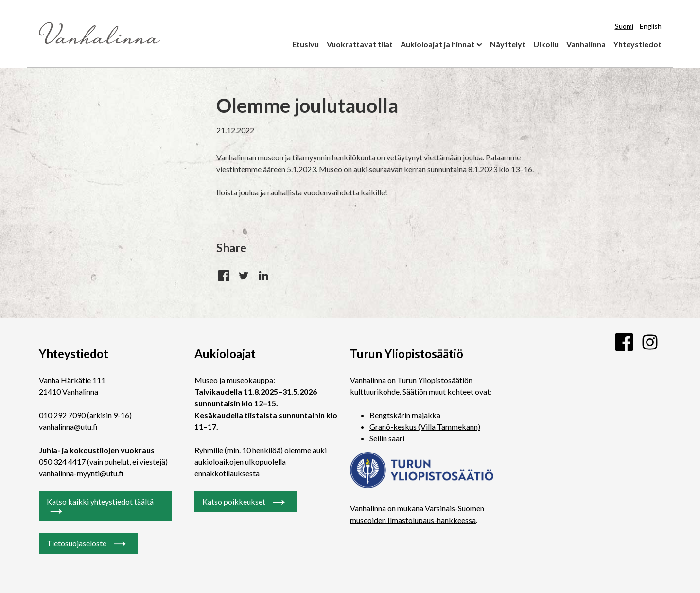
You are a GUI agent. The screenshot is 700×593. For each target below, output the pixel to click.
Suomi (624, 26)
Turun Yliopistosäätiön (435, 380)
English (651, 26)
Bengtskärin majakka (405, 415)
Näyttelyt (508, 44)
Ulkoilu (546, 44)
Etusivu (306, 44)
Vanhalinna (586, 44)
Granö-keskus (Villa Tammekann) (425, 427)
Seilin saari (387, 438)
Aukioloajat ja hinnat (437, 44)
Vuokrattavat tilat (360, 44)
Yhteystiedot (638, 44)
